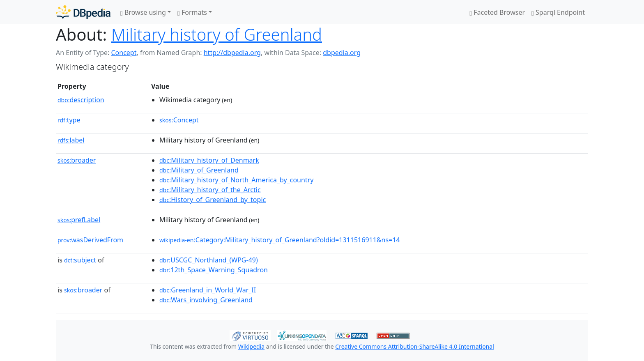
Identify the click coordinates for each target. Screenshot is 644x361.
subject (80, 260)
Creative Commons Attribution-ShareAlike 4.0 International (414, 346)
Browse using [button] (143, 12)
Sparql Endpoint (558, 12)
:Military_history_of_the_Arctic (210, 190)
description (81, 100)
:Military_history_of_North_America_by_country (236, 180)
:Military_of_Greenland (199, 170)
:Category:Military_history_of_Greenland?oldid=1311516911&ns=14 (280, 240)
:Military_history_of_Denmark (209, 160)
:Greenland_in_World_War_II (208, 290)
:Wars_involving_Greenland (206, 300)
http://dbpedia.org (232, 53)
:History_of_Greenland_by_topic (213, 200)
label (71, 140)
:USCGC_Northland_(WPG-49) (209, 260)
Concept (124, 53)
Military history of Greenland (217, 34)
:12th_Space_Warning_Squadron (214, 270)
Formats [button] (192, 12)
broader (77, 160)
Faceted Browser (497, 12)
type (69, 120)
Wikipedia (251, 346)
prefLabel (79, 220)
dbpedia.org (342, 53)
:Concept (179, 120)
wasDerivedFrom (90, 240)
